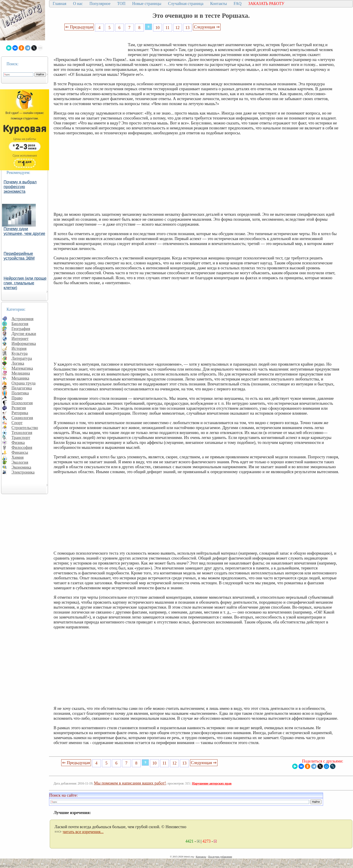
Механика (20, 378)
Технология (22, 433)
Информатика (24, 343)
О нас (78, 4)
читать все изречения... (83, 832)
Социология (22, 418)
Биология (20, 324)
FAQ (238, 4)
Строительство (25, 428)
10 (157, 28)
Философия (22, 447)
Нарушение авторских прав (212, 784)
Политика (20, 393)
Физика (18, 442)
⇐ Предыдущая (79, 27)
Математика (22, 368)
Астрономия (23, 319)
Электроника (23, 472)
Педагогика (22, 388)
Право (17, 398)
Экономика (21, 467)
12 (178, 28)
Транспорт (21, 437)
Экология (20, 462)
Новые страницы (147, 4)
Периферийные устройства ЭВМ (19, 256)
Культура (20, 353)
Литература (22, 358)
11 (167, 28)
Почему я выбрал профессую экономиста (20, 187)
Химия (18, 457)
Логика (18, 363)
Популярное (100, 4)
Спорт (17, 423)
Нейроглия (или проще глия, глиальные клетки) (25, 283)
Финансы (20, 452)
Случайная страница (186, 4)
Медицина (21, 373)
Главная (59, 4)
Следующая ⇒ (207, 27)
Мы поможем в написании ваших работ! (130, 783)
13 (187, 28)
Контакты (218, 4)
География (21, 329)
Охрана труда (24, 383)
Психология (22, 403)
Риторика (20, 413)
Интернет (20, 338)
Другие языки (24, 334)
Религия (19, 408)
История (19, 348)
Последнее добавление (220, 857)
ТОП (121, 4)
